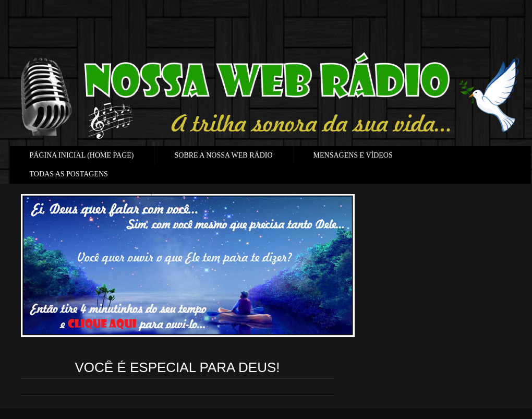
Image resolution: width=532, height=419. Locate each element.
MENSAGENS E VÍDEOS (353, 155)
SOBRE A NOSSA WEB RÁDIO (224, 155)
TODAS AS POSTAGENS (69, 174)
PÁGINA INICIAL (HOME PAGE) (82, 155)
